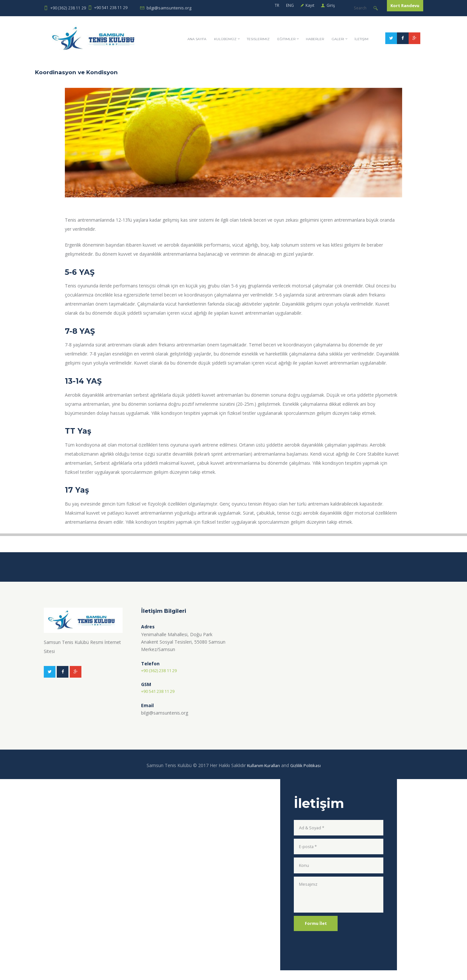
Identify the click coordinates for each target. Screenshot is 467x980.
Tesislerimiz (289, 62)
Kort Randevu (396, 8)
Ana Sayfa (218, 62)
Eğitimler (322, 62)
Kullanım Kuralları (263, 775)
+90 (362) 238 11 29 (68, 8)
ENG (253, 8)
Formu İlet (318, 942)
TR (240, 8)
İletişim (408, 62)
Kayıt (275, 8)
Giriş (297, 8)
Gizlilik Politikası (307, 775)
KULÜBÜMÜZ (251, 62)
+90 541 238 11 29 (111, 8)
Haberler (354, 62)
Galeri (381, 62)
